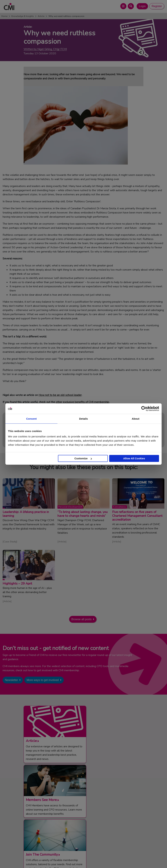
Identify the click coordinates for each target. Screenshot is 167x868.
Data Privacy (107, 858)
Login (142, 6)
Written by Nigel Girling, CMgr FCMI (45, 49)
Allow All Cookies (134, 458)
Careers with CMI (38, 828)
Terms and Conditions (48, 858)
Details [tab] (83, 419)
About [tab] (136, 419)
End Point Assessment (104, 815)
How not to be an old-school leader (60, 395)
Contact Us (34, 811)
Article (41, 16)
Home (4, 16)
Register (157, 6)
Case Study (10, 542)
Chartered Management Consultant (111, 824)
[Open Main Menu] (123, 6)
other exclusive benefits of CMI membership (82, 402)
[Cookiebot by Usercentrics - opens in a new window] (144, 408)
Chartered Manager (103, 820)
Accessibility (124, 858)
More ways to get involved (43, 680)
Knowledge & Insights (23, 16)
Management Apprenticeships (108, 811)
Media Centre (35, 815)
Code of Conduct (71, 858)
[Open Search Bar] (131, 6)
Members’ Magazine (103, 833)
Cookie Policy (90, 858)
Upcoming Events (38, 820)
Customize (83, 458)
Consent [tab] (32, 419)
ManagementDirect (102, 828)
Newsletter (11, 680)
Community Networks (40, 824)
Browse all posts (82, 619)
